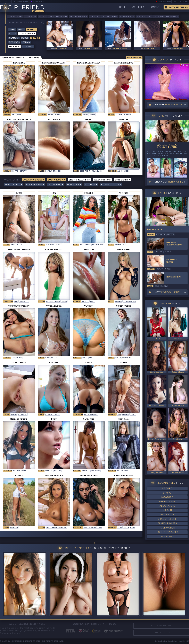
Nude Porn (74, 184)
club (120, 528)
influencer (85, 245)
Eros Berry (122, 180)
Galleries (138, 7)
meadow (14, 528)
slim (16, 301)
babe (126, 171)
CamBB (155, 7)
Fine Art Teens (35, 184)
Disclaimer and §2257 (179, 641)
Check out (169, 182)
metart (57, 471)
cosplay (112, 471)
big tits (85, 301)
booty (168, 252)
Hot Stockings (110, 17)
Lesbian (26, 42)
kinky (13, 245)
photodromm (90, 528)
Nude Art (95, 17)
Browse (168, 105)
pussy (54, 358)
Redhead (112, 171)
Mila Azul (15, 47)
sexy (48, 528)
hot (102, 245)
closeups (23, 414)
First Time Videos (58, 17)
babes (85, 358)
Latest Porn (56, 184)
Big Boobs (78, 528)
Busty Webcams (181, 2)
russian (127, 115)
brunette (24, 301)
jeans (99, 171)
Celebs (13, 34)
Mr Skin (167, 510)
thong (19, 358)
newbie (151, 235)
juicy (92, 301)
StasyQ (167, 493)
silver (118, 358)
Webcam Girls (177, 7)
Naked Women (14, 184)
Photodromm (167, 502)
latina (6, 414)
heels (157, 286)
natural (86, 471)
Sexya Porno (102, 180)
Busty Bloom (39, 2)
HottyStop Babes (167, 532)
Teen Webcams (164, 2)
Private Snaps (144, 17)
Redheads (14, 42)
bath (19, 115)
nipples (7, 115)
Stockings (28, 47)
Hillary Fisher (20, 471)
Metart (35, 38)
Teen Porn (31, 17)
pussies (57, 171)
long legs (8, 301)
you (93, 171)
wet (14, 115)
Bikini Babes (120, 245)
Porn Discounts (111, 184)
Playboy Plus (127, 17)
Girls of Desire (167, 519)
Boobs (25, 38)
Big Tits (43, 17)
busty (57, 115)
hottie (15, 171)
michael (49, 471)
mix (90, 358)
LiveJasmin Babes (22, 2)
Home (122, 7)
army (120, 171)
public (57, 414)
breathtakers (91, 414)
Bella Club (167, 515)
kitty (19, 245)
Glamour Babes (167, 524)
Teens (12, 30)
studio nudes (130, 301)
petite (111, 115)
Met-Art (167, 489)
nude (48, 358)
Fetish (6, 245)
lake (100, 528)
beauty (23, 171)
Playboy (32, 30)
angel (50, 115)
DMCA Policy (161, 641)
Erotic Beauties (79, 180)
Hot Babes (167, 537)
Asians (21, 30)
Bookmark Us (134, 58)
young (41, 245)
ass (13, 358)
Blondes (42, 115)
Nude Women (167, 528)
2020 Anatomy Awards (166, 17)
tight (88, 171)
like (82, 171)
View (168, 293)
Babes (41, 171)
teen (126, 471)
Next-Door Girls (79, 17)
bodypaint (127, 358)
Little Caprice (27, 34)
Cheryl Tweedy (53, 301)
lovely (49, 171)
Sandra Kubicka (59, 528)
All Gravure (167, 506)
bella (126, 528)
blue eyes (50, 245)
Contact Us (161, 633)
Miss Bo (95, 245)
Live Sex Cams (15, 17)
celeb (64, 301)
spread (7, 358)
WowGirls (167, 497)
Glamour (14, 38)
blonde (119, 115)
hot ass (77, 358)
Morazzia (91, 184)
